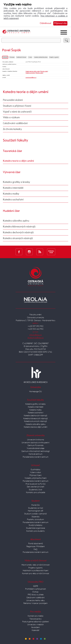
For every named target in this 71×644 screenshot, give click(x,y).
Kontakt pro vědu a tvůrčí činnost (36, 574)
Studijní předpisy (36, 525)
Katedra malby (11, 194)
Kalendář (36, 630)
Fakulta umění (44, 71)
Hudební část (11, 211)
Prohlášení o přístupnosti (36, 589)
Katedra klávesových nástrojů (19, 227)
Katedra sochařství (30, 73)
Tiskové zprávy (36, 619)
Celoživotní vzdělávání (15, 123)
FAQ (35, 549)
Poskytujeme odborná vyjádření (36, 622)
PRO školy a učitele (36, 595)
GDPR (36, 586)
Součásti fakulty (15, 140)
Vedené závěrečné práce (41, 57)
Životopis (12, 57)
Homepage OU (35, 392)
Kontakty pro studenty (36, 531)
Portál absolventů (36, 544)
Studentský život (35, 490)
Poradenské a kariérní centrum (36, 457)
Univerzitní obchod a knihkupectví (35, 443)
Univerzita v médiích (35, 625)
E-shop (35, 592)
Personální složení (13, 100)
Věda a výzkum (11, 118)
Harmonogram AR (35, 511)
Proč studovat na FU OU (36, 484)
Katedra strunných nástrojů (18, 238)
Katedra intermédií (13, 188)
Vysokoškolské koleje (35, 448)
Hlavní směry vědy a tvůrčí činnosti (36, 565)
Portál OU (36, 505)
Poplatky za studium (35, 520)
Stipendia (35, 517)
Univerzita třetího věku (35, 601)
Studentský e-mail (36, 508)
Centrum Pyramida (35, 445)
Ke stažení (35, 627)
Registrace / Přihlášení (36, 547)
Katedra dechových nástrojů (18, 233)
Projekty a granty (54, 57)
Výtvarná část (12, 172)
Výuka (30, 57)
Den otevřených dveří (36, 487)
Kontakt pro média (35, 616)
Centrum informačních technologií (36, 451)
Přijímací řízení (35, 475)
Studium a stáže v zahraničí (35, 514)
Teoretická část (12, 151)
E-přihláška (35, 470)
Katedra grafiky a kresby (16, 182)
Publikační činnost (21, 57)
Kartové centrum (36, 454)
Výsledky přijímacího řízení (35, 478)
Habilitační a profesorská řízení (35, 571)
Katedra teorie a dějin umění (33, 71)
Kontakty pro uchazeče (36, 493)
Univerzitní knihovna (36, 440)
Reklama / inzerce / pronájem (35, 603)
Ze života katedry (12, 129)
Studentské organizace (35, 528)
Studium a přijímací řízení (17, 106)
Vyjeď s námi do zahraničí (17, 112)
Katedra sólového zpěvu (16, 221)
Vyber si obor (36, 472)
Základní (5, 57)
